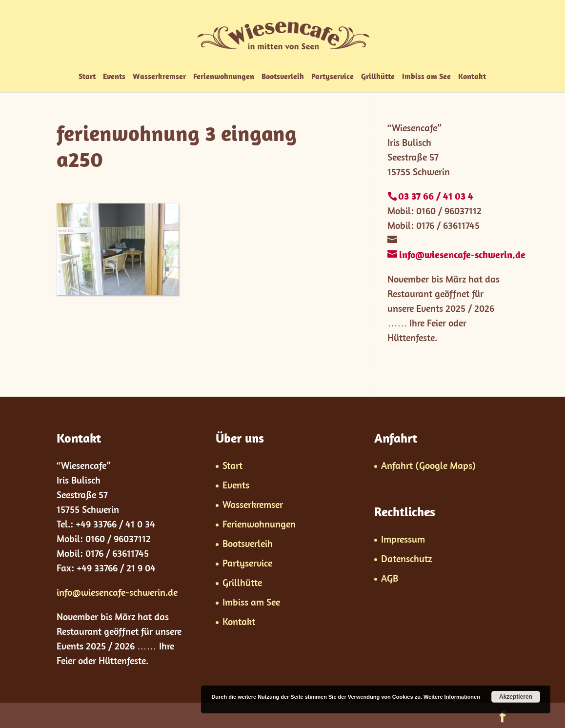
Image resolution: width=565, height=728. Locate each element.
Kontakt (472, 77)
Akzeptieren (516, 697)
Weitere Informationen (452, 697)
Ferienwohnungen (224, 77)
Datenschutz (406, 558)
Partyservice (333, 77)
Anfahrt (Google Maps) (428, 465)
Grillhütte (378, 77)
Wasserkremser (159, 77)
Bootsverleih (283, 77)
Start (87, 77)
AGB (390, 578)
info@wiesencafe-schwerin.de (117, 592)
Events (114, 77)
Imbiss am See (426, 77)
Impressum (403, 539)
